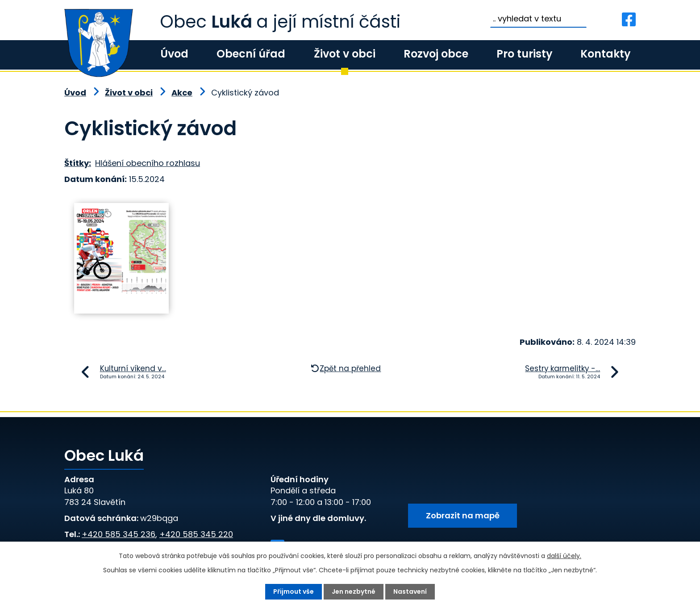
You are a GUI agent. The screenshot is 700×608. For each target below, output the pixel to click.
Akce (182, 93)
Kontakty (605, 54)
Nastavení (410, 591)
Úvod (174, 54)
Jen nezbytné (354, 591)
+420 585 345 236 (119, 534)
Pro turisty (524, 54)
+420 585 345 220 (196, 534)
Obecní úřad (251, 54)
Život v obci (345, 54)
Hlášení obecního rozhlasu (148, 163)
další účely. (564, 556)
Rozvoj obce (436, 54)
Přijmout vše (294, 591)
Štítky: (78, 163)
